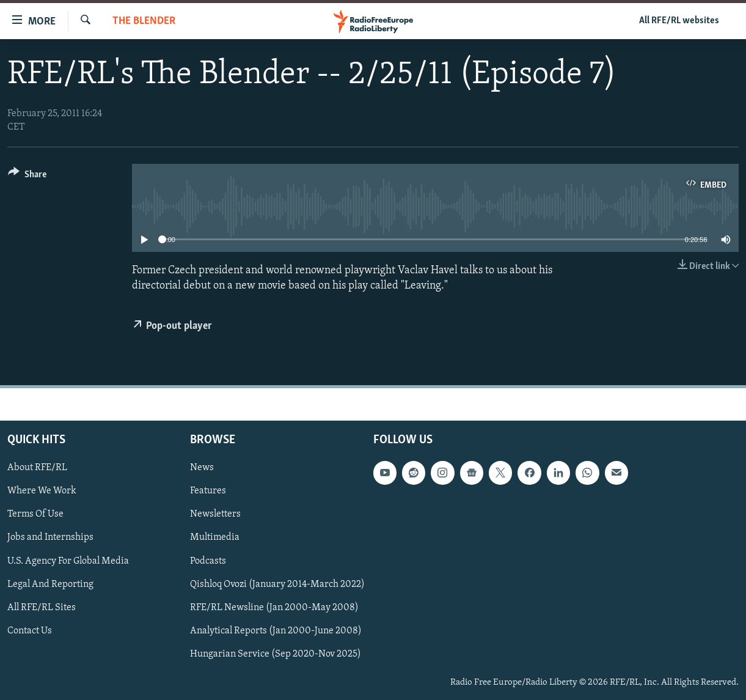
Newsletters (215, 515)
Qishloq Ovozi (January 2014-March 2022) (277, 584)
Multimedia (215, 538)
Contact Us (30, 631)
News (202, 468)
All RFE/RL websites (679, 21)
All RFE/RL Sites (42, 608)
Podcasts (208, 561)
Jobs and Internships (50, 538)
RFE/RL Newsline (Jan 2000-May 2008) (274, 608)
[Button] (27, 176)
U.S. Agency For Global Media (68, 561)
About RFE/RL (37, 468)
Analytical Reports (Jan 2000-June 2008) (276, 631)
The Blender (144, 21)
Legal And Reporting (50, 584)
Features (208, 492)
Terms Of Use (35, 515)
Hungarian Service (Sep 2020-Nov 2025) (276, 654)
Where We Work (42, 492)
